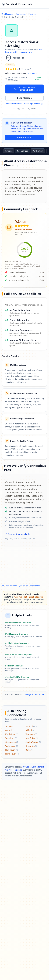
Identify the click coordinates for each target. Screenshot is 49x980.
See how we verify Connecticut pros (24, 51)
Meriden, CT (34, 73)
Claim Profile (24, 137)
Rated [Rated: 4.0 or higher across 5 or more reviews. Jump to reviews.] (10, 65)
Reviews (21, 151)
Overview (8, 151)
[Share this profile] (32, 109)
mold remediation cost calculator (28, 597)
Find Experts (7, 14)
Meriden (32, 14)
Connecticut (20, 14)
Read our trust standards (17, 534)
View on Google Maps (29, 586)
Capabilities (35, 151)
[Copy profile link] (19, 109)
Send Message (24, 98)
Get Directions (9, 586)
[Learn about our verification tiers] (16, 58)
